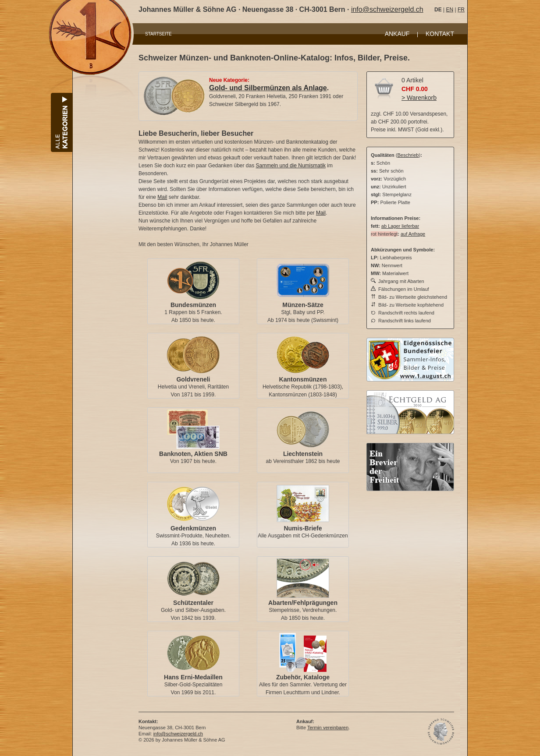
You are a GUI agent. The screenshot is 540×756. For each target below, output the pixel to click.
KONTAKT (440, 34)
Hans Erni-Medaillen (193, 677)
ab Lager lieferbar (400, 226)
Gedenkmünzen (193, 528)
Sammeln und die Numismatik (291, 166)
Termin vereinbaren (328, 728)
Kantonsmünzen (303, 379)
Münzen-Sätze (303, 305)
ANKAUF (397, 34)
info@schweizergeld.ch (387, 9)
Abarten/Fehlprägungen (303, 603)
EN (449, 10)
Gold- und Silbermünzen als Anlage (268, 88)
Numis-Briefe (303, 528)
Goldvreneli (193, 379)
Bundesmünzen (193, 305)
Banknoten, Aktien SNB (193, 454)
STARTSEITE (158, 34)
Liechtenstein (303, 454)
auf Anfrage (413, 234)
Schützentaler (193, 603)
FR (461, 10)
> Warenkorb (419, 98)
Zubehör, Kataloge (303, 677)
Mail (162, 197)
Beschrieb (408, 155)
